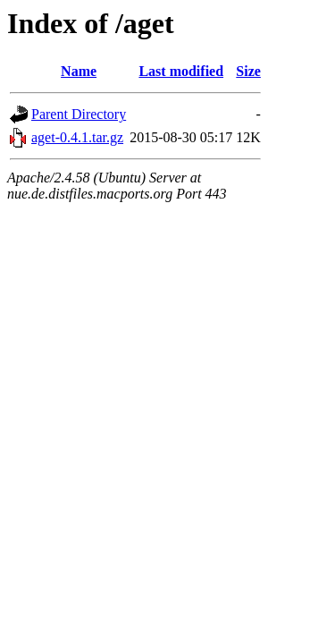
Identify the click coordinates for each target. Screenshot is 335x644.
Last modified (181, 71)
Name (79, 71)
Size (248, 71)
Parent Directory (79, 114)
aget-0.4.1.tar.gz (77, 137)
